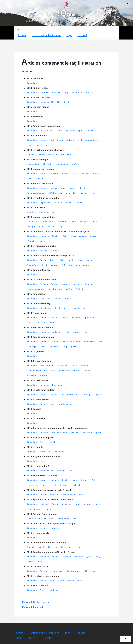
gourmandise (91, 140)
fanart (63, 188)
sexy (46, 145)
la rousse (65, 485)
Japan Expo (77, 93)
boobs (53, 260)
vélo (62, 395)
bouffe (61, 581)
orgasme (78, 547)
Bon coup (53, 547)
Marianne (54, 590)
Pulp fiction (45, 299)
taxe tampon (58, 385)
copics (76, 332)
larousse (44, 480)
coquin (93, 193)
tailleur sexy (89, 571)
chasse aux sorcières (37, 371)
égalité (73, 347)
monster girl (46, 308)
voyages (84, 222)
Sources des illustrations (46, 35)
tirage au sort (33, 323)
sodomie (79, 203)
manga (73, 188)
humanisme (90, 342)
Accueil (22, 35)
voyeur (40, 179)
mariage (31, 227)
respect (73, 222)
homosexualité (47, 102)
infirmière (31, 212)
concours (44, 236)
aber (78, 265)
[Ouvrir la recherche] (128, 4)
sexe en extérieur (81, 174)
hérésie (44, 376)
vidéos (94, 222)
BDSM (42, 452)
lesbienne (45, 251)
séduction (31, 241)
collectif (76, 485)
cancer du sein (34, 519)
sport (81, 131)
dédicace (44, 504)
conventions (33, 485)
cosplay (55, 265)
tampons (89, 284)
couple (68, 203)
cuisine (70, 581)
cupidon (83, 236)
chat (80, 140)
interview (44, 342)
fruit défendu (57, 140)
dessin (89, 93)
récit (39, 145)
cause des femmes (72, 342)
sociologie (32, 347)
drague (56, 251)
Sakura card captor (36, 193)
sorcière (84, 366)
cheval (59, 131)
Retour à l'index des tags (37, 602)
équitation (70, 131)
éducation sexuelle (36, 155)
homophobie (73, 395)
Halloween (32, 376)
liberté (54, 395)
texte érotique (33, 164)
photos (72, 260)
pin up (83, 193)
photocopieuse (73, 571)
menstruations (55, 289)
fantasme (91, 131)
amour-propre (33, 222)
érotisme (56, 93)
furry (66, 93)
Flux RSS (33, 638)
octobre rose (63, 519)
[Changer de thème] (126, 639)
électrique (67, 504)
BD (59, 102)
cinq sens (79, 557)
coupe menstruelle (36, 289)
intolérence (65, 371)
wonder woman (66, 404)
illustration (32, 83)
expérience (45, 203)
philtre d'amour (47, 366)
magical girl (72, 193)
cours (42, 241)
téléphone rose (56, 193)
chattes (44, 581)
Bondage (31, 452)
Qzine (65, 236)
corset (74, 366)
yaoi (70, 265)
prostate (58, 203)
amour (96, 174)
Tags (69, 35)
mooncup (66, 284)
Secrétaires (45, 571)
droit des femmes (59, 433)
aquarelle (44, 93)
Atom (48, 638)
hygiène (69, 289)
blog (65, 347)
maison (51, 227)
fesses (43, 442)
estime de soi (69, 495)
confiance (48, 222)
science (76, 318)
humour (44, 140)
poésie (76, 164)
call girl (54, 188)
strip (75, 480)
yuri (71, 471)
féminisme (54, 347)
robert (45, 485)
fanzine (54, 174)
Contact (82, 35)
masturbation (46, 131)
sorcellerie (62, 366)
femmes (44, 284)
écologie (80, 289)
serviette (78, 284)
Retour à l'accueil (32, 607)
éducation (66, 155)
